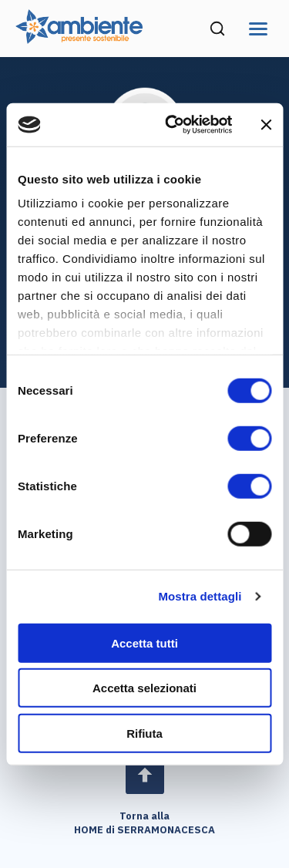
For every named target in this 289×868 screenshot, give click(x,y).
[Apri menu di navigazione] (258, 29)
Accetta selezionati (144, 688)
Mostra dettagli (200, 596)
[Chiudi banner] (266, 125)
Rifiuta (144, 733)
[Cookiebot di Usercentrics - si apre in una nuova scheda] (172, 125)
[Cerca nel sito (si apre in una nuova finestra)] (217, 29)
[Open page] (145, 775)
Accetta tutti (144, 643)
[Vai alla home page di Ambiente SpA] (79, 39)
